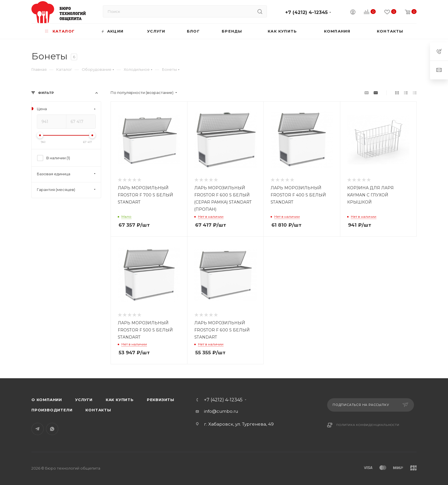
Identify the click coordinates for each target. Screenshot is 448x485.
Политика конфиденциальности (368, 425)
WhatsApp (52, 429)
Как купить (120, 400)
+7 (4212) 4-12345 (306, 12)
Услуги (84, 400)
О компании (47, 400)
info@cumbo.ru (221, 411)
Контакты (98, 410)
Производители (52, 410)
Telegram (38, 429)
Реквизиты (161, 400)
